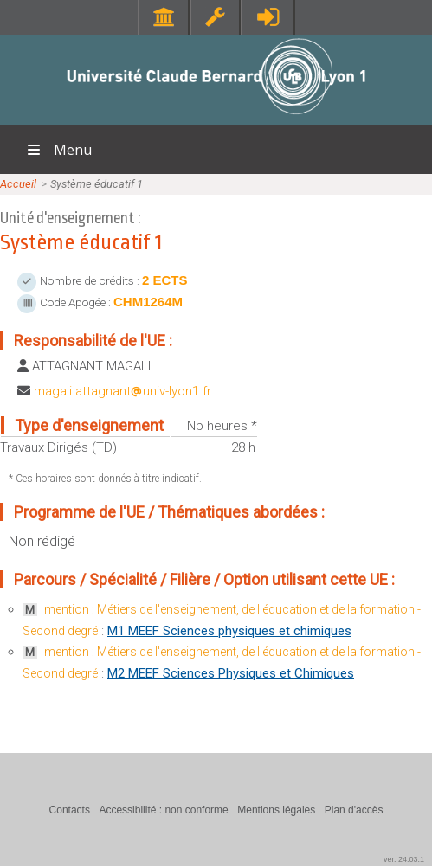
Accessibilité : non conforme (163, 810)
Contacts (70, 810)
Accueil (18, 184)
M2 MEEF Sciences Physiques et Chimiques (231, 673)
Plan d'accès (354, 810)
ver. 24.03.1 (404, 859)
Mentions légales (276, 810)
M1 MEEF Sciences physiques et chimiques (229, 631)
